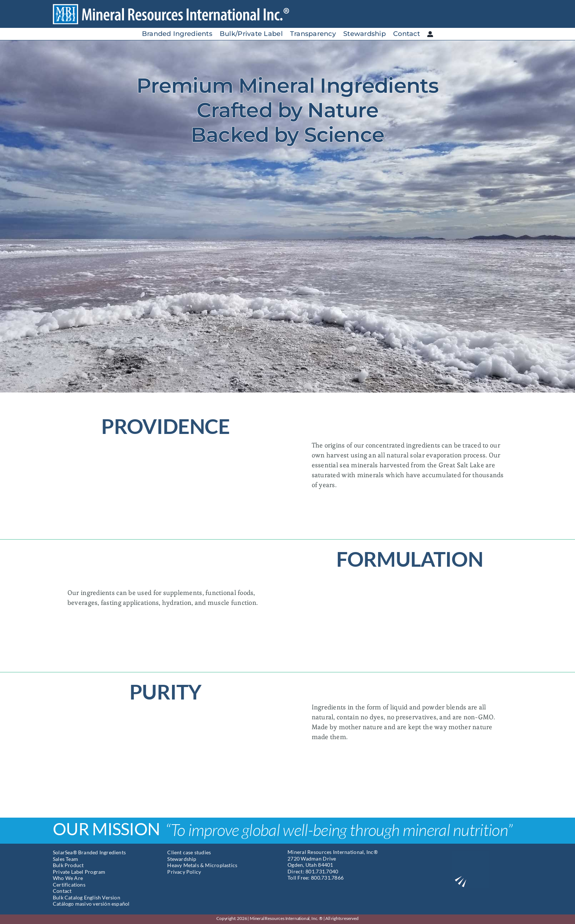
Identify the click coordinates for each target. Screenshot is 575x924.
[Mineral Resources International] (177, 7)
